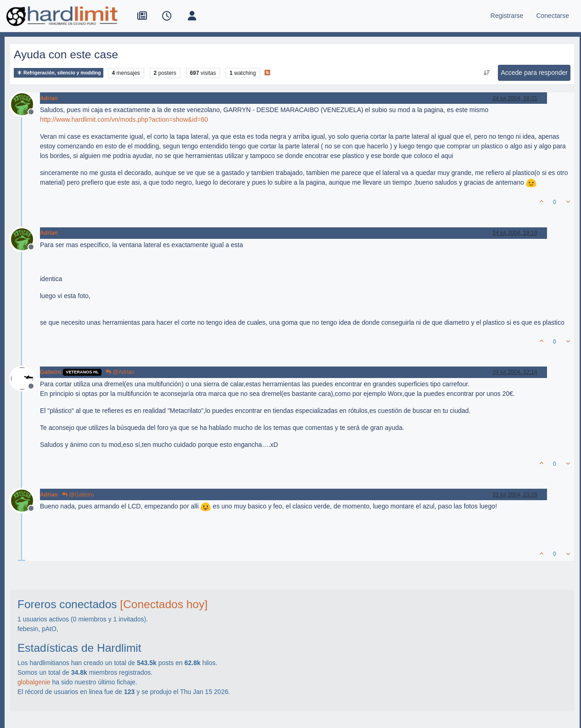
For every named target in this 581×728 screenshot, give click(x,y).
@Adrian (120, 372)
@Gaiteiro (78, 495)
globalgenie (34, 682)
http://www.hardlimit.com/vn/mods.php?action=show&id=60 (124, 119)
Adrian (49, 98)
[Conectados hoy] (164, 604)
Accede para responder (534, 73)
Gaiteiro (51, 372)
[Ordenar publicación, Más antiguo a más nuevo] (487, 73)
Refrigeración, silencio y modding (59, 73)
